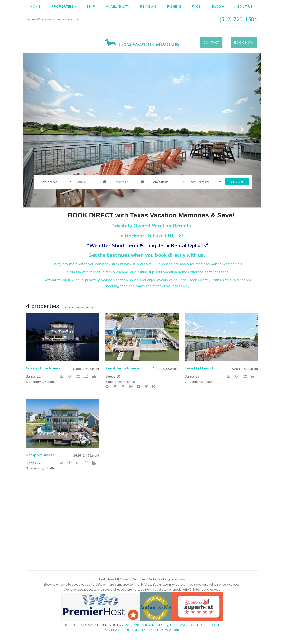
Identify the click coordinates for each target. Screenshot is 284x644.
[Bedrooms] (205, 182)
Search (237, 182)
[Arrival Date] (89, 182)
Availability (118, 7)
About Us (244, 7)
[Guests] (167, 182)
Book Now (244, 42)
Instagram (134, 630)
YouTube (172, 630)
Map (91, 7)
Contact (211, 42)
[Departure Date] (126, 182)
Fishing (174, 7)
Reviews (148, 7)
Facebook (113, 630)
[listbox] (142, 128)
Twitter (154, 630)
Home (35, 7)
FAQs (196, 7)
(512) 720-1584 (238, 19)
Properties (62, 7)
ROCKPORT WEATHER (142, 497)
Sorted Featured (79, 308)
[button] (41, 128)
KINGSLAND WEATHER (142, 530)
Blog (216, 7)
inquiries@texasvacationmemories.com (53, 19)
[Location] (54, 182)
